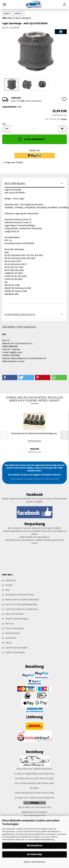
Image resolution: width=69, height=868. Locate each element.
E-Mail (60, 468)
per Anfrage (47, 468)
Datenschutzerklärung (44, 840)
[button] (7, 129)
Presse (8, 643)
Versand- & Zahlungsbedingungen (21, 604)
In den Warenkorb (31, 139)
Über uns (9, 624)
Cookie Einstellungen (15, 652)
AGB (7, 590)
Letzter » (18, 14)
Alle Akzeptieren (35, 846)
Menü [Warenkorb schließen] (4, 4)
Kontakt (9, 585)
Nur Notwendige (35, 854)
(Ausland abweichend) (33, 101)
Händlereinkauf (13, 633)
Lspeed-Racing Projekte (16, 648)
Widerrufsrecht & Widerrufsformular (22, 600)
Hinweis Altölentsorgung (17, 619)
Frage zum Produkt (14, 163)
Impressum (11, 580)
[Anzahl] (34, 129)
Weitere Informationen (34, 862)
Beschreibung (15, 184)
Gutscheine (11, 638)
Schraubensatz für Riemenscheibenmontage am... (34, 433)
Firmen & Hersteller (15, 628)
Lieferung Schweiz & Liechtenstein (22, 609)
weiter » (8, 14)
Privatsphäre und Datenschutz (20, 595)
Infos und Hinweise (14, 614)
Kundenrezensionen (20, 315)
